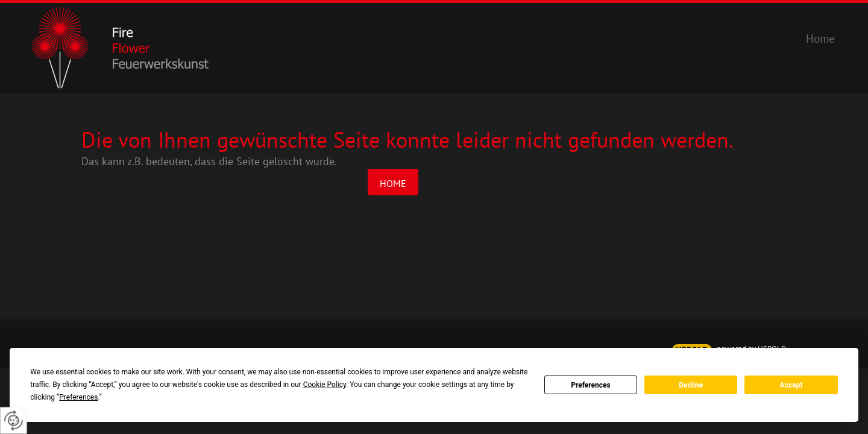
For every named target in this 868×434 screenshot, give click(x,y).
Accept (791, 385)
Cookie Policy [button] (325, 385)
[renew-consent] (14, 420)
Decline (691, 385)
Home (393, 183)
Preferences (591, 385)
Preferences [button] (78, 397)
